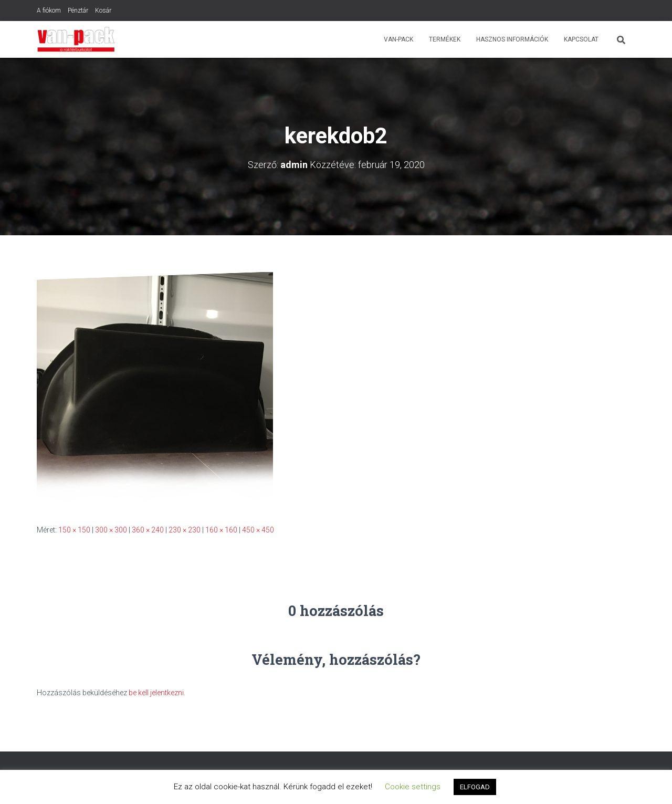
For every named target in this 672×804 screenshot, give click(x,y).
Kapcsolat (581, 39)
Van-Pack (398, 39)
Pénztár (78, 11)
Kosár (103, 11)
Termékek (445, 39)
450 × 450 (258, 530)
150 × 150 (74, 530)
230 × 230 (185, 530)
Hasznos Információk (512, 39)
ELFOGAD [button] (475, 787)
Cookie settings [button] (413, 787)
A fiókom (49, 11)
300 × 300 (111, 530)
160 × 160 (221, 530)
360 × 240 (148, 530)
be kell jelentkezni (156, 693)
